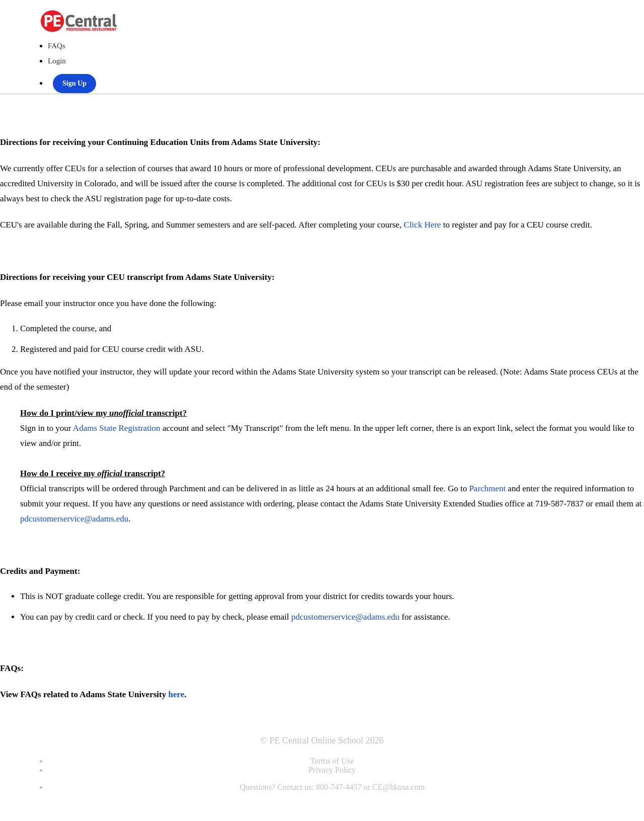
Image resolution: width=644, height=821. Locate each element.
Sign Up (74, 83)
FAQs (57, 46)
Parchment (487, 489)
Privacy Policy (332, 770)
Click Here (422, 225)
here (176, 694)
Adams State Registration (117, 428)
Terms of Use (332, 761)
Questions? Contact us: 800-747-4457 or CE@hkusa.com (332, 787)
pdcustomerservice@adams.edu (74, 519)
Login (57, 61)
